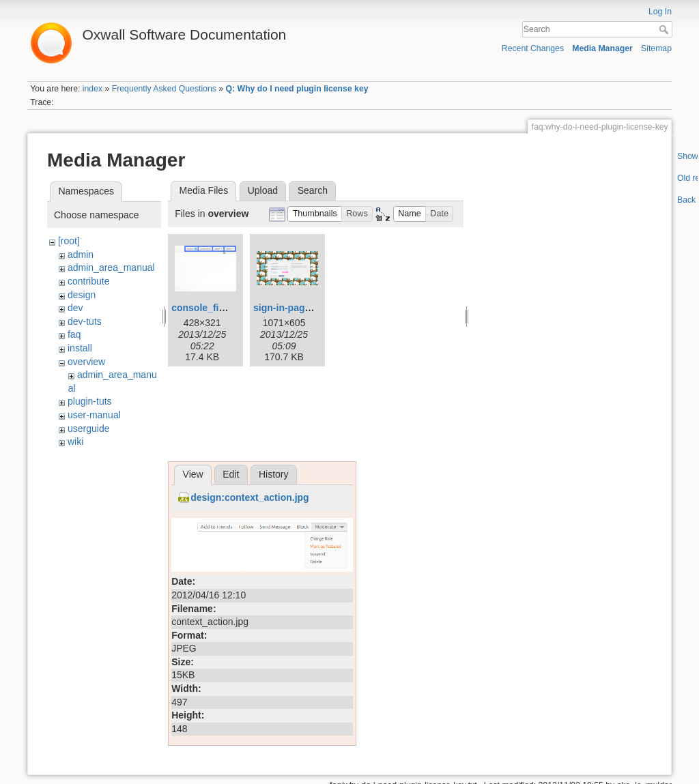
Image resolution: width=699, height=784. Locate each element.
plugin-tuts (90, 401)
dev (75, 308)
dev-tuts (85, 321)
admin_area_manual (111, 267)
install (80, 348)
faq (74, 334)
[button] (315, 214)
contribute (88, 281)
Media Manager (602, 48)
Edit (231, 474)
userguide (89, 429)
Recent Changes (533, 48)
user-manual (94, 415)
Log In (660, 12)
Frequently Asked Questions (164, 89)
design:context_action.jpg (249, 497)
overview (86, 362)
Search (665, 29)
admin (81, 255)
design (82, 295)
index (92, 89)
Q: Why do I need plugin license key (297, 89)
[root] (69, 241)
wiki (75, 441)
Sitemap (656, 48)
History (274, 474)
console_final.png (212, 308)
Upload (263, 190)
